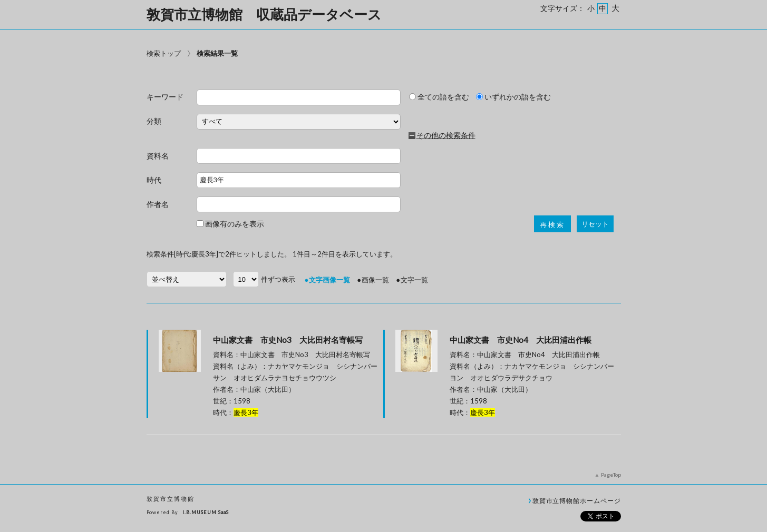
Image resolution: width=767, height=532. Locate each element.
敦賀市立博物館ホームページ (577, 500)
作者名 (158, 205)
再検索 (552, 225)
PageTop (611, 475)
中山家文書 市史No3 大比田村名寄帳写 (288, 340)
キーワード (165, 97)
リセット (595, 224)
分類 (154, 121)
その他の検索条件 (446, 135)
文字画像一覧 (329, 280)
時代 (154, 180)
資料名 (158, 156)
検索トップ (164, 53)
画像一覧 (375, 280)
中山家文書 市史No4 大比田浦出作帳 (521, 340)
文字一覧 (414, 280)
